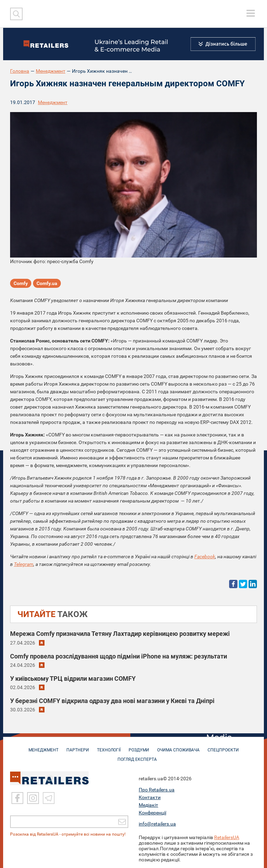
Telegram (24, 564)
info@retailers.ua (157, 822)
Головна (20, 71)
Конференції (152, 811)
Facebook (205, 557)
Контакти (150, 796)
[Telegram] (49, 797)
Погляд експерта (137, 756)
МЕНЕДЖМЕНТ (43, 747)
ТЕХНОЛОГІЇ (109, 747)
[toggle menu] (251, 13)
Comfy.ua (47, 283)
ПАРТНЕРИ (78, 747)
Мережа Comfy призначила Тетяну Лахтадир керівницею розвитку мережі (120, 634)
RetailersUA (227, 836)
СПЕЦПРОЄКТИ (223, 747)
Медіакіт (148, 804)
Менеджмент (51, 71)
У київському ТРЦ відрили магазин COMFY (73, 678)
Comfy (21, 283)
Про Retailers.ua (157, 788)
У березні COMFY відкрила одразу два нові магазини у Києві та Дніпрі (112, 701)
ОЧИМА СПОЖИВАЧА (178, 747)
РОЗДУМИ (139, 747)
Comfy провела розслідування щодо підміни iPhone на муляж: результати (119, 656)
